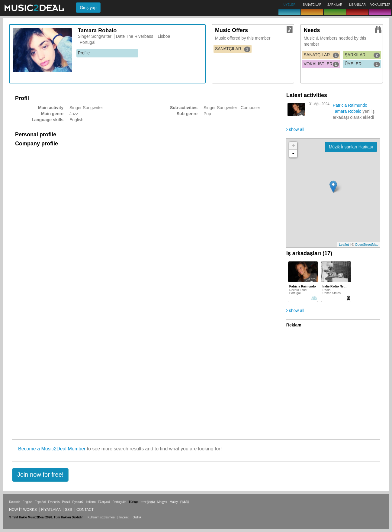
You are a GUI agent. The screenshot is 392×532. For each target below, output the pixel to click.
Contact (85, 510)
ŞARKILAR (362, 55)
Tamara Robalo (347, 111)
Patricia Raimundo (350, 105)
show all (295, 129)
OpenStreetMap (367, 245)
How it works (23, 510)
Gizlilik (137, 517)
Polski (66, 502)
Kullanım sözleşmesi (101, 517)
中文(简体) (148, 502)
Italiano (91, 502)
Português (119, 502)
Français (54, 502)
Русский (78, 502)
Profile (84, 53)
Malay (174, 502)
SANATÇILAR (233, 49)
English (27, 502)
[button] (40, 475)
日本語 (185, 502)
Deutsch (15, 502)
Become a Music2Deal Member (52, 449)
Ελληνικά (104, 502)
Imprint (124, 517)
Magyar (162, 502)
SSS (69, 510)
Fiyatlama (51, 510)
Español (40, 502)
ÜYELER (362, 64)
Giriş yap (88, 8)
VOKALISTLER (321, 64)
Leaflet (344, 245)
